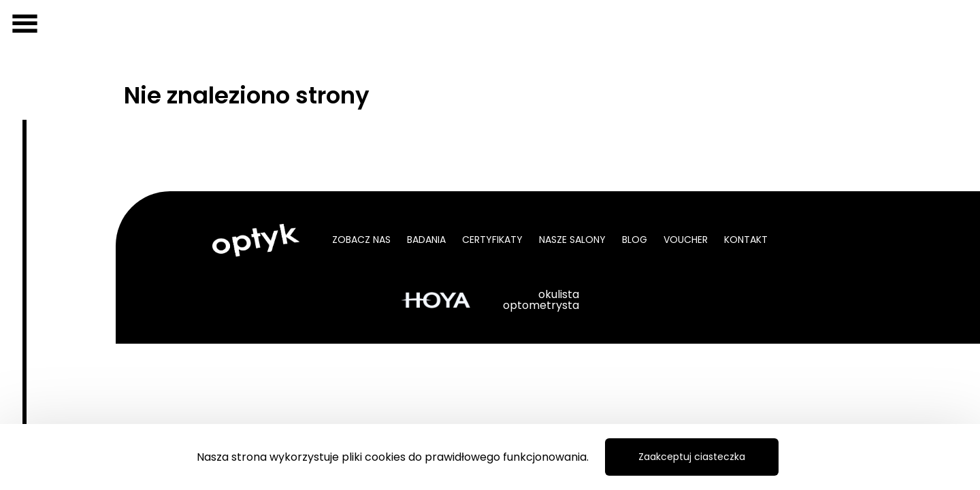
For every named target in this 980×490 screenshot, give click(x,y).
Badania (426, 240)
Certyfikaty (492, 240)
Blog (635, 240)
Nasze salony (572, 240)
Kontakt (746, 240)
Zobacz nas (361, 240)
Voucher (686, 240)
